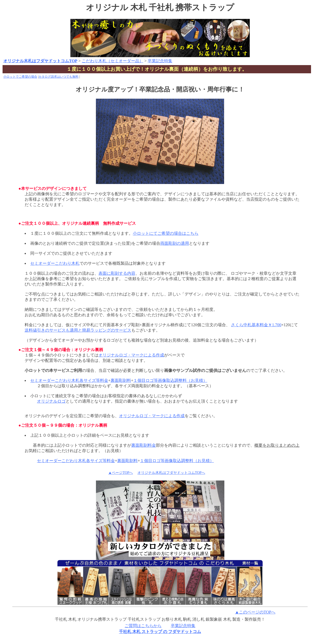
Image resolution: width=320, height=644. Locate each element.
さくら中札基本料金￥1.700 (256, 325)
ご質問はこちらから (143, 626)
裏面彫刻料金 (144, 445)
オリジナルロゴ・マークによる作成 (131, 355)
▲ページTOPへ (121, 473)
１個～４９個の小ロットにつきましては (62, 355)
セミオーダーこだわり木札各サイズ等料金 (69, 380)
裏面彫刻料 (121, 380)
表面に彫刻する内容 (117, 273)
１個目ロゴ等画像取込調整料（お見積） (170, 380)
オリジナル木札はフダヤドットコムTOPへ (171, 473)
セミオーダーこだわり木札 (55, 263)
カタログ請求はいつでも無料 (58, 77)
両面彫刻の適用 (175, 243)
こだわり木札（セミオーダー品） (113, 61)
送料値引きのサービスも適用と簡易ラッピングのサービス (78, 330)
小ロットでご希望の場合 (20, 77)
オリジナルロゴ (51, 401)
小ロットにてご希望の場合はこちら (166, 233)
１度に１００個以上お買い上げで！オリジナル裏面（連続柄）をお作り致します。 (157, 69)
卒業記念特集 (160, 61)
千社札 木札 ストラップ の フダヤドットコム (160, 632)
